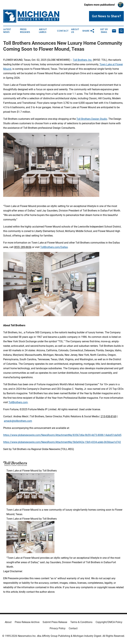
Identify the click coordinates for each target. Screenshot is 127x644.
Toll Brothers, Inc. (83, 60)
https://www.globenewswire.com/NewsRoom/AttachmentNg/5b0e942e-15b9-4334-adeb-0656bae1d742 (62, 442)
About (8, 622)
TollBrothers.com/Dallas (54, 247)
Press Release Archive (27, 622)
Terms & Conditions (81, 622)
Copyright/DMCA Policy (109, 622)
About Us (75, 31)
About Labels (43, 31)
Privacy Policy (58, 628)
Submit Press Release (55, 622)
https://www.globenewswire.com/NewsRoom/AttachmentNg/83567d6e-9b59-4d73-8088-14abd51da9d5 (62, 435)
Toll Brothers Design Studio (92, 119)
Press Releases (25, 31)
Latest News (7, 31)
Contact (63, 31)
